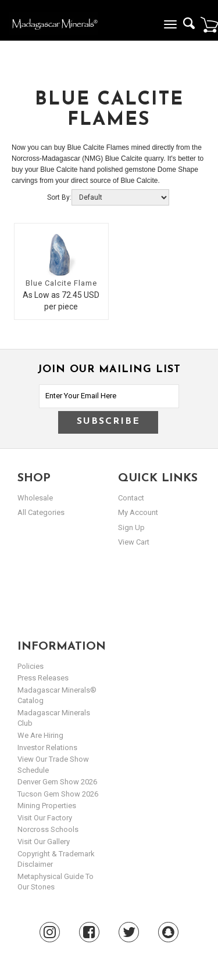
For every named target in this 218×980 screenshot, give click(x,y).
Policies (31, 666)
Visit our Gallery (44, 842)
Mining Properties (47, 806)
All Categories (41, 512)
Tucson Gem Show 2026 (58, 794)
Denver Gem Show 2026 (57, 782)
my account (138, 512)
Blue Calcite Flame (61, 283)
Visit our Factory (45, 818)
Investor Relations (47, 747)
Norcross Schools (48, 829)
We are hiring (40, 735)
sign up (131, 527)
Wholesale (35, 498)
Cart (209, 24)
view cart (134, 542)
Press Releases (43, 678)
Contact (131, 498)
